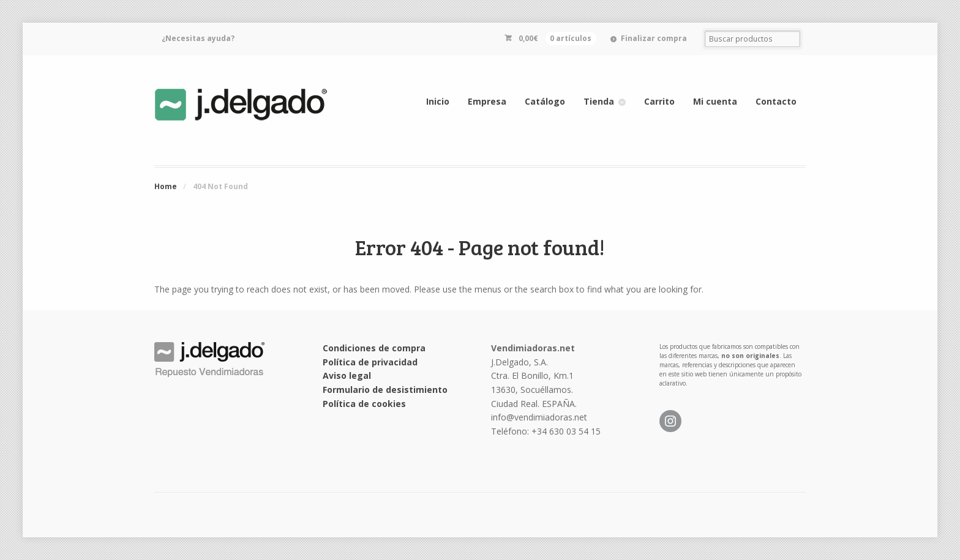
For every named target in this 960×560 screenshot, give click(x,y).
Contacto (776, 101)
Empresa (487, 101)
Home (166, 186)
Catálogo (545, 101)
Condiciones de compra (374, 348)
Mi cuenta (715, 101)
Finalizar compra (654, 38)
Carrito (659, 101)
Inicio (438, 101)
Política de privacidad (370, 362)
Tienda (599, 101)
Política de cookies (364, 404)
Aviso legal (347, 375)
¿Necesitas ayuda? (198, 38)
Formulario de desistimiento (385, 390)
